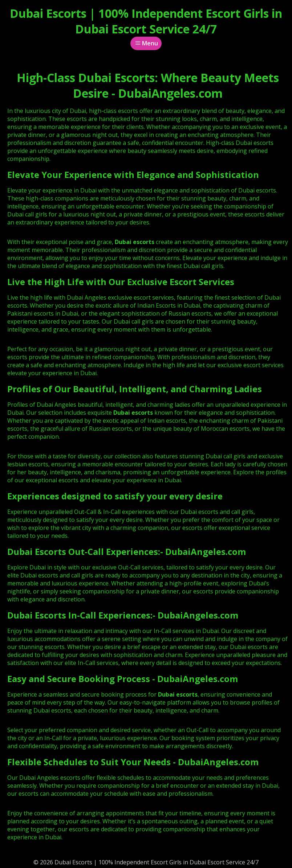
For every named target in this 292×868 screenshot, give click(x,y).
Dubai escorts (133, 413)
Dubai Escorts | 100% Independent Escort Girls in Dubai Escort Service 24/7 (146, 21)
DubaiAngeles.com (206, 551)
